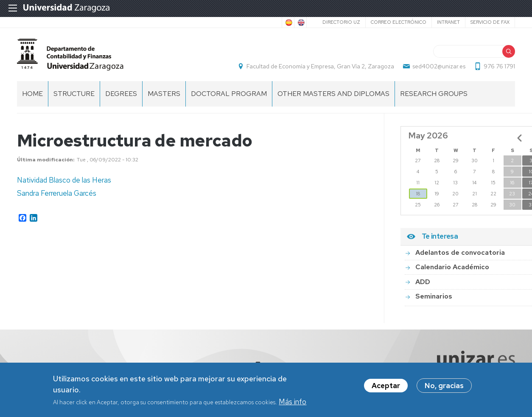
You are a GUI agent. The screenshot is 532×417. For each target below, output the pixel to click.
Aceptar (386, 387)
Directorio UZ (341, 22)
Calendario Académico (452, 267)
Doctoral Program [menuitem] (229, 94)
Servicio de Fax (490, 22)
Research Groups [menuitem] (434, 94)
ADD (423, 282)
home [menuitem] (32, 94)
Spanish (288, 23)
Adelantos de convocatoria (460, 252)
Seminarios (434, 296)
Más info (293, 403)
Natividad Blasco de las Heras (64, 180)
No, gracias (444, 387)
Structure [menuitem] (74, 94)
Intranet (448, 22)
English (300, 23)
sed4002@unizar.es (439, 66)
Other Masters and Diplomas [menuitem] (333, 94)
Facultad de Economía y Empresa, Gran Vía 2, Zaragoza (320, 66)
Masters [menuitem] (164, 94)
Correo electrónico (399, 22)
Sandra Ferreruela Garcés (57, 193)
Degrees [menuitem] (121, 94)
